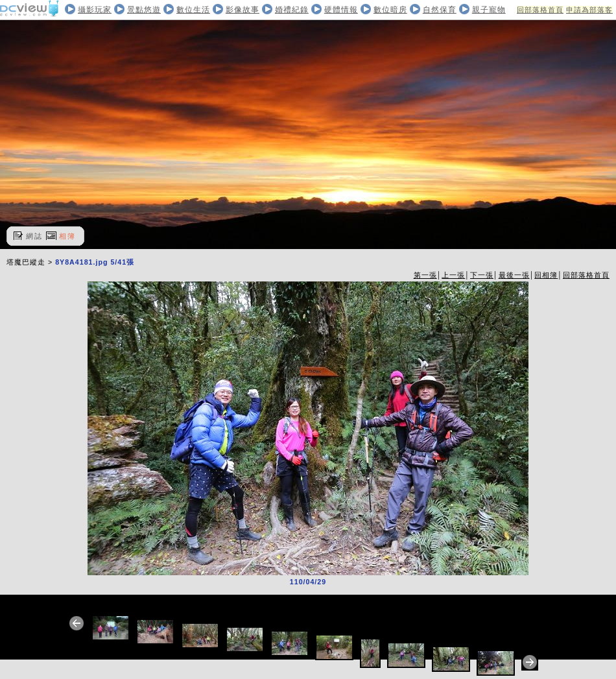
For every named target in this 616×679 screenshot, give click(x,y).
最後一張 (514, 275)
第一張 (425, 275)
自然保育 (440, 10)
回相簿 (546, 275)
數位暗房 (390, 10)
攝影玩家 (95, 10)
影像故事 (243, 10)
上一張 (453, 275)
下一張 (482, 275)
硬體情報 (341, 10)
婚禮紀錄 (292, 10)
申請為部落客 (589, 10)
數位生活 (193, 10)
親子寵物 (489, 10)
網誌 (34, 236)
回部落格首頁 (540, 10)
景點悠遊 (144, 10)
